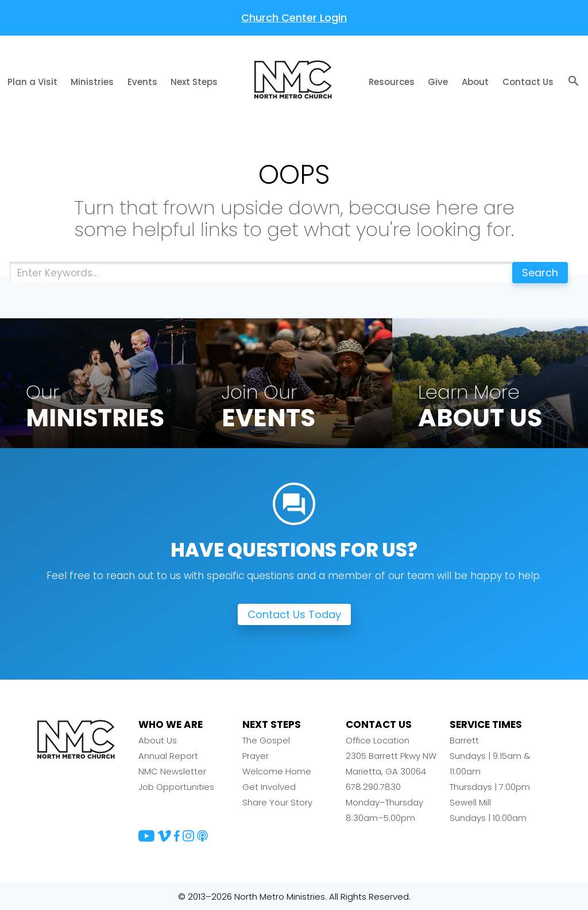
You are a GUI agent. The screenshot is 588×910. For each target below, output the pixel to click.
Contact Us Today (294, 614)
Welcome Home (277, 771)
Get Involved (269, 787)
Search (540, 273)
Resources (392, 82)
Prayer (256, 756)
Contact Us (528, 82)
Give (438, 82)
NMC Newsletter (172, 771)
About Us (158, 740)
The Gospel (266, 740)
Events (142, 82)
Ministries (92, 82)
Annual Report (168, 756)
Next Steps (194, 82)
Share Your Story (277, 802)
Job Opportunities (176, 787)
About (475, 82)
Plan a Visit (32, 82)
